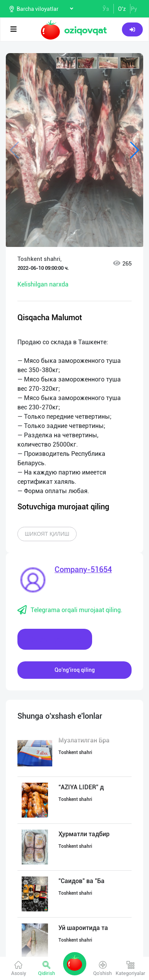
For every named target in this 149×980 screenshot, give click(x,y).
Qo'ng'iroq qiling (75, 670)
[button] (66, 63)
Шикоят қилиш (47, 534)
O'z (122, 9)
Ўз (106, 9)
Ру (134, 9)
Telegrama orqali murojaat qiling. (70, 610)
